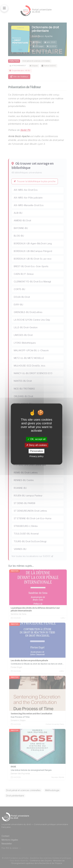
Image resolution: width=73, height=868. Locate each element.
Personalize (37, 451)
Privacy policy (37, 456)
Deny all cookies (37, 445)
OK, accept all (36, 439)
